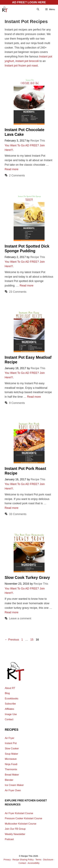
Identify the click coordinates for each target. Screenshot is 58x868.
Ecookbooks (12, 699)
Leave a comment (20, 618)
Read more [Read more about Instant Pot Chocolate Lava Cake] (12, 169)
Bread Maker (12, 775)
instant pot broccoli (27, 61)
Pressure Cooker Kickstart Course (24, 818)
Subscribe (10, 704)
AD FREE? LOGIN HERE (29, 2)
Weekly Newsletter (15, 834)
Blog (7, 693)
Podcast (9, 839)
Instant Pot (11, 743)
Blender (9, 780)
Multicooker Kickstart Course (21, 824)
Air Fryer (10, 738)
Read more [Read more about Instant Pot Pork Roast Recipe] (12, 508)
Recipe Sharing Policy (23, 860)
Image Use (11, 714)
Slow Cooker (12, 749)
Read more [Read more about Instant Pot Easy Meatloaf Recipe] (34, 397)
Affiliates (9, 709)
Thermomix (11, 769)
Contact (9, 719)
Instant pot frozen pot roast (21, 66)
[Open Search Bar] (38, 9)
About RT (10, 688)
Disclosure (48, 860)
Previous (12, 640)
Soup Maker (11, 754)
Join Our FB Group (15, 829)
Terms (38, 860)
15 (32, 640)
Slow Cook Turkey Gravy (27, 577)
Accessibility (34, 863)
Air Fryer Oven (13, 790)
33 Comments (18, 514)
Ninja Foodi (11, 764)
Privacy (7, 860)
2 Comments (17, 175)
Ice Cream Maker (14, 785)
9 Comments (17, 403)
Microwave (11, 759)
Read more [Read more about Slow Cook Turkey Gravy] (12, 612)
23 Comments (18, 292)
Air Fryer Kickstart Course (19, 813)
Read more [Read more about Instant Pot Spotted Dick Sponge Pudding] (27, 286)
